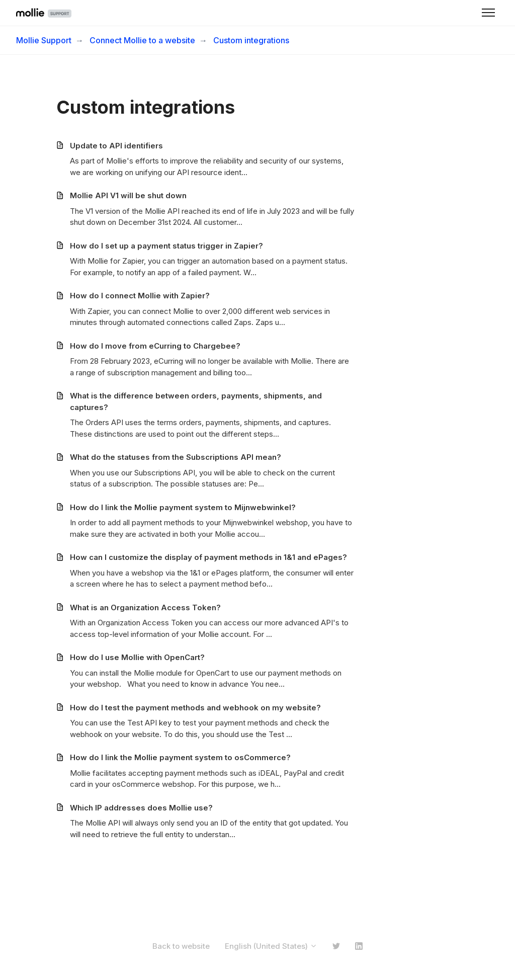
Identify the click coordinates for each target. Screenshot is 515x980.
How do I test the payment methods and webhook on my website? (195, 708)
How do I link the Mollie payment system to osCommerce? (180, 757)
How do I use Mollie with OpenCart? (137, 657)
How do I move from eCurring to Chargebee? (155, 346)
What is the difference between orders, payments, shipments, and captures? (196, 401)
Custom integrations (251, 40)
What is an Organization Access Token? (145, 607)
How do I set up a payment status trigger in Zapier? (166, 246)
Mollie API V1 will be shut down (128, 195)
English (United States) (271, 946)
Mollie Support (44, 40)
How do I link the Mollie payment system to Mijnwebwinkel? (183, 507)
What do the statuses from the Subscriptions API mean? (176, 457)
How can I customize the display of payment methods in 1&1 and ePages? (208, 557)
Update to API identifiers (116, 146)
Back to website (181, 946)
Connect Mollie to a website (142, 40)
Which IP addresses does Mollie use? (141, 808)
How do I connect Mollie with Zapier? (140, 296)
